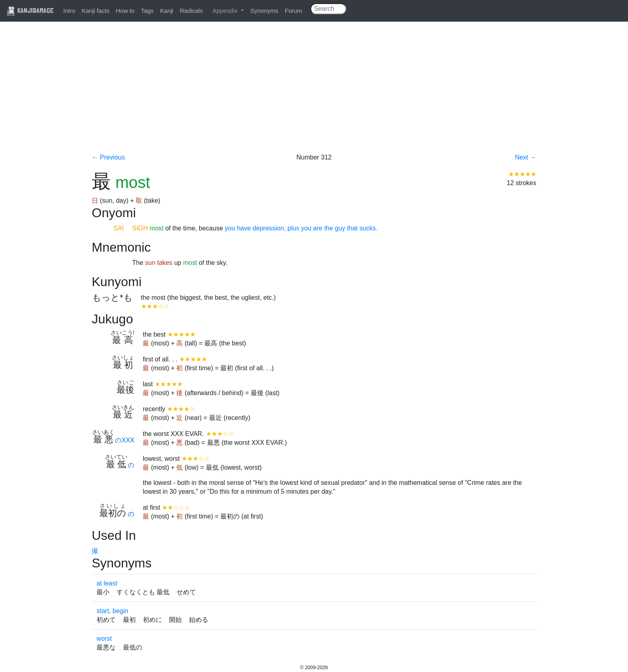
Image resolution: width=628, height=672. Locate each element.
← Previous (108, 157)
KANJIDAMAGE (30, 10)
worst (104, 639)
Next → (526, 157)
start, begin (112, 611)
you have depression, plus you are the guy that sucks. (300, 228)
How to (125, 11)
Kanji (167, 11)
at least (107, 583)
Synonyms (264, 11)
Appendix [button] (226, 11)
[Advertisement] (314, 93)
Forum (293, 11)
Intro (69, 11)
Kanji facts (96, 11)
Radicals (191, 11)
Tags (147, 11)
